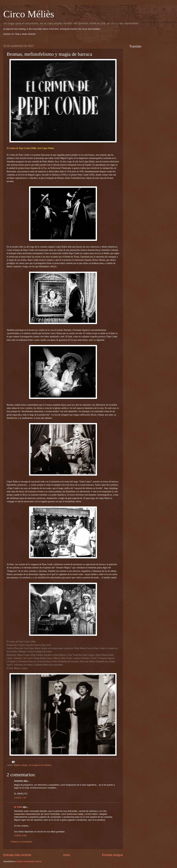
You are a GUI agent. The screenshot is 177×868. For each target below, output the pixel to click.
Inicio (67, 855)
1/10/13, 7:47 (20, 798)
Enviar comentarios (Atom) (29, 861)
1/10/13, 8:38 (20, 835)
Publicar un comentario (22, 842)
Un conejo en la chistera (40, 765)
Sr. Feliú (18, 807)
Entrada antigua (112, 855)
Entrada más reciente (17, 855)
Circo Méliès (29, 14)
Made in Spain (21, 765)
